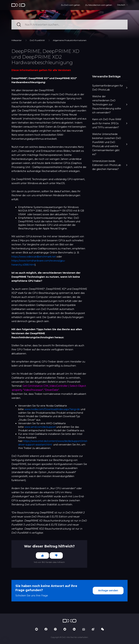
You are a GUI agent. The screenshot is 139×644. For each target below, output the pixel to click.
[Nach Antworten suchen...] (69, 25)
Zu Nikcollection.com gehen (99, 5)
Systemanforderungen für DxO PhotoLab (110, 88)
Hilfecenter (17, 40)
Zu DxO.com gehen (71, 5)
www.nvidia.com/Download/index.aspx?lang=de (52, 409)
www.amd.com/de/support (40, 427)
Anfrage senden (108, 590)
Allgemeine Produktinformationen (70, 40)
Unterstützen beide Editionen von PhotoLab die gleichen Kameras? (110, 165)
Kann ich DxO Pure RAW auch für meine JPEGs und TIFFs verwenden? (110, 123)
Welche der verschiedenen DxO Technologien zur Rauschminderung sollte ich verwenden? (110, 105)
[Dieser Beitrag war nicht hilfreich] (56, 555)
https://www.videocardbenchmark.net (34, 257)
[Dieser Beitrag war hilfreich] (42, 555)
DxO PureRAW (37, 40)
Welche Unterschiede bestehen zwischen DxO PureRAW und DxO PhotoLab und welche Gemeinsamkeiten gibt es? (110, 144)
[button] (5, 640)
